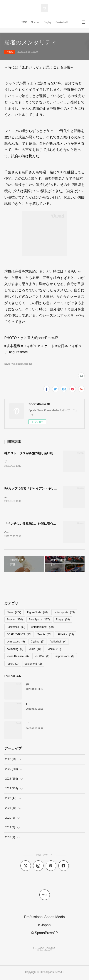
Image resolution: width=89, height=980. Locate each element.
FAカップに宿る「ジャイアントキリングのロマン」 (40, 489)
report (13, 665)
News (10, 52)
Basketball (61, 22)
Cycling (38, 642)
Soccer (35, 22)
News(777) (10, 364)
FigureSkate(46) (24, 364)
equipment (33, 665)
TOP (24, 22)
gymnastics (16, 642)
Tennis (44, 635)
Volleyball (58, 642)
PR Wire (42, 657)
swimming (15, 650)
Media (54, 650)
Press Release (18, 657)
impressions (65, 657)
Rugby (47, 22)
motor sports (64, 613)
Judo (35, 650)
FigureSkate (37, 613)
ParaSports (39, 620)
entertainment (43, 628)
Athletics (66, 635)
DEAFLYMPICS (19, 635)
